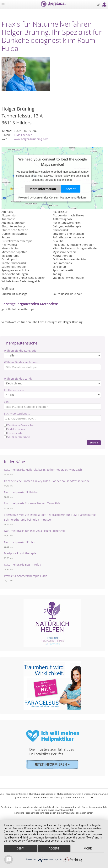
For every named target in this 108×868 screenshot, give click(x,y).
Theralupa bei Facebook (42, 794)
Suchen (94, 443)
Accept (71, 189)
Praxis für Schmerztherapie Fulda (26, 576)
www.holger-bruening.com (31, 139)
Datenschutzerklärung (96, 794)
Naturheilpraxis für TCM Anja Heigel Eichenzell (34, 531)
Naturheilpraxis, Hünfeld (20, 542)
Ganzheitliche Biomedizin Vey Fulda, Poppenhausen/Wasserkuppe (47, 481)
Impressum (23, 797)
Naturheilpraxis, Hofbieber (21, 492)
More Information (43, 189)
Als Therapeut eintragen (13, 794)
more (88, 849)
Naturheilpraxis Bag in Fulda (23, 564)
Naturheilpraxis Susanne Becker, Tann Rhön (33, 503)
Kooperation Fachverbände (46, 797)
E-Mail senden (23, 135)
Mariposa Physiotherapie (20, 553)
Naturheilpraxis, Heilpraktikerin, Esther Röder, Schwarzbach (43, 470)
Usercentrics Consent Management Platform (60, 198)
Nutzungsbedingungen (69, 794)
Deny (20, 849)
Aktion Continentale (73, 797)
